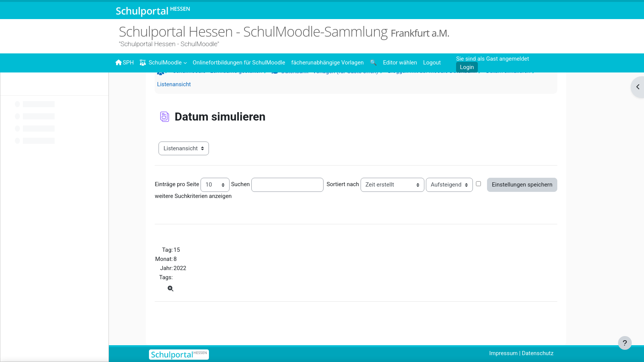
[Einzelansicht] (185, 305)
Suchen (256, 200)
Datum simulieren (526, 87)
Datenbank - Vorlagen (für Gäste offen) (345, 87)
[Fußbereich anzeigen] (625, 343)
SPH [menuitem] (125, 63)
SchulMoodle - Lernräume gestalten (232, 87)
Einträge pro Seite (192, 200)
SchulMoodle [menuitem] (161, 63)
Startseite (176, 88)
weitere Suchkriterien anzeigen (208, 212)
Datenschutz (552, 353)
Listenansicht (189, 100)
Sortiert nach (358, 200)
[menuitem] (240, 62)
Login (466, 67)
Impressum (517, 353)
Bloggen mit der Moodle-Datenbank (449, 87)
